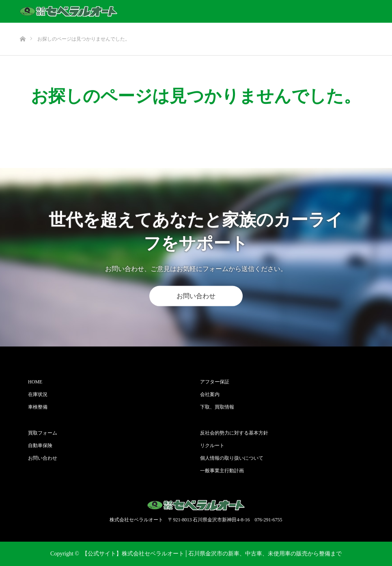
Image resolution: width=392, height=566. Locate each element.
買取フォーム (43, 433)
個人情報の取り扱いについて (232, 458)
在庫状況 (38, 394)
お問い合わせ (196, 296)
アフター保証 (215, 382)
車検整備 (38, 407)
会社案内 (210, 394)
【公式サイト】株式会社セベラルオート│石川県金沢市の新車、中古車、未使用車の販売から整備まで (212, 554)
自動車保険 (40, 445)
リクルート (212, 445)
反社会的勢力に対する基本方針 (234, 433)
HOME (35, 382)
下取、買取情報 (217, 407)
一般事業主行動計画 (222, 471)
